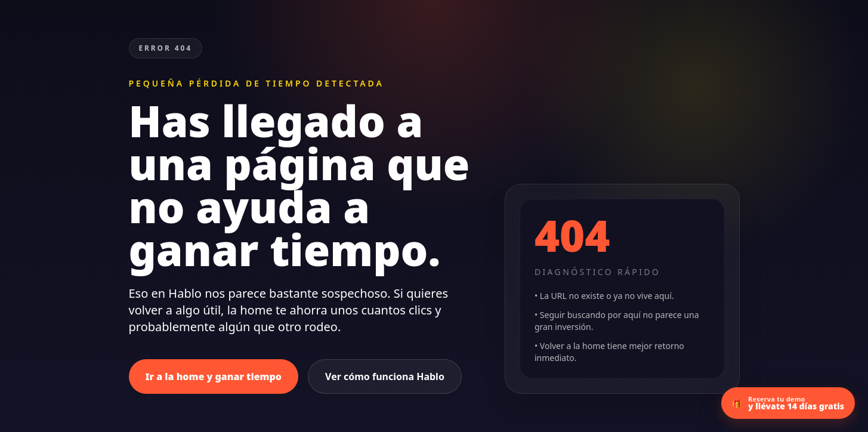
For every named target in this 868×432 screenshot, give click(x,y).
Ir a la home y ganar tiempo (214, 377)
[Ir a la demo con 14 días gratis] (788, 403)
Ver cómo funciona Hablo (385, 377)
